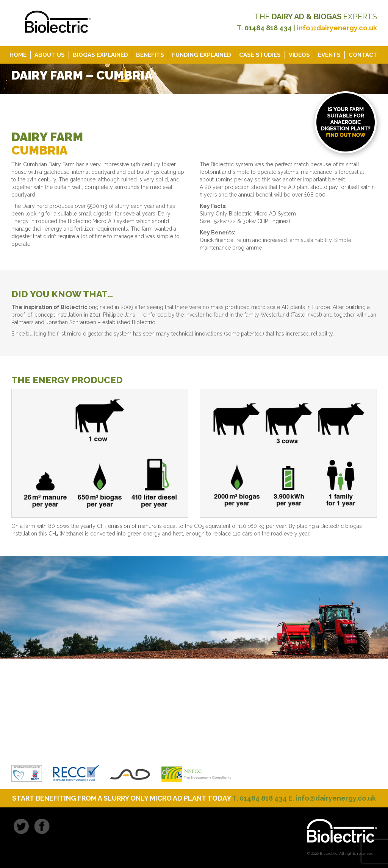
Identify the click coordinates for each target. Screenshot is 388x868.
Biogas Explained (100, 55)
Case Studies (260, 55)
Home (18, 55)
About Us (50, 55)
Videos (299, 55)
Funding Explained (202, 55)
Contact (363, 55)
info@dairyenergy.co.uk (337, 28)
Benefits (150, 55)
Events (329, 55)
